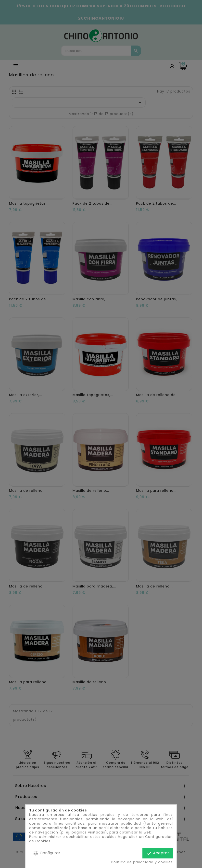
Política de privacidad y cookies (142, 862)
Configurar (47, 853)
